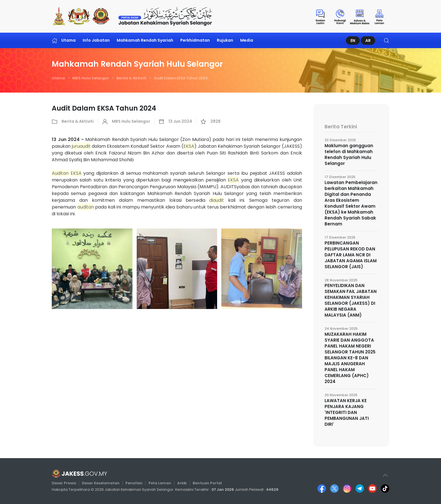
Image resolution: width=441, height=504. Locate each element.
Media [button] (247, 40)
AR (368, 41)
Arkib (182, 483)
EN (353, 41)
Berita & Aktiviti (131, 78)
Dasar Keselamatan (103, 483)
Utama (64, 40)
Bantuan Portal (207, 483)
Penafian (135, 483)
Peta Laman (160, 483)
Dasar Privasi (67, 483)
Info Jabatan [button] (96, 40)
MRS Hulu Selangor (91, 78)
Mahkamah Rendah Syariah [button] (145, 40)
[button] (386, 40)
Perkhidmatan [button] (195, 40)
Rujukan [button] (225, 40)
